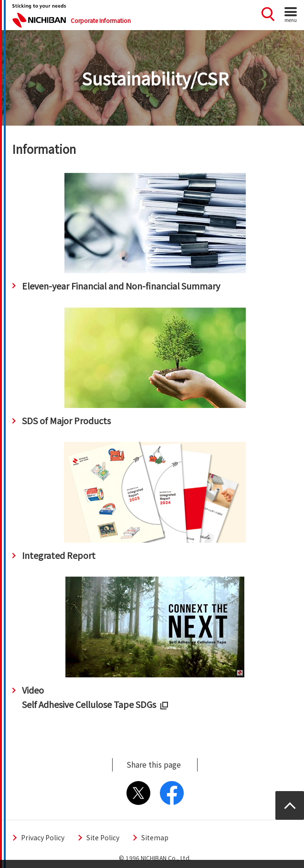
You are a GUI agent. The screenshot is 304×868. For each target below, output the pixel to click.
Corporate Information (101, 20)
